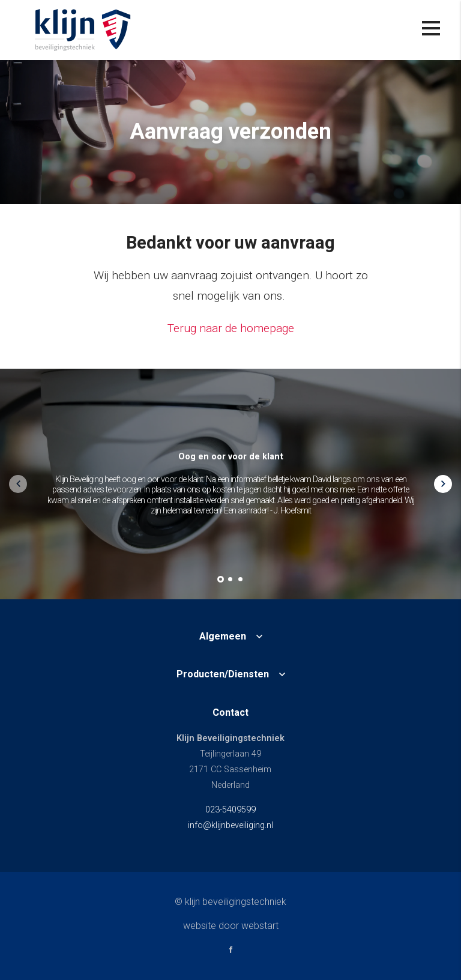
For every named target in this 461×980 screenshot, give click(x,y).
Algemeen (223, 637)
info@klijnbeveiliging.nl (230, 825)
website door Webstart (231, 926)
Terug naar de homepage (231, 328)
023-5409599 (230, 810)
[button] (221, 579)
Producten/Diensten (223, 674)
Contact (230, 713)
